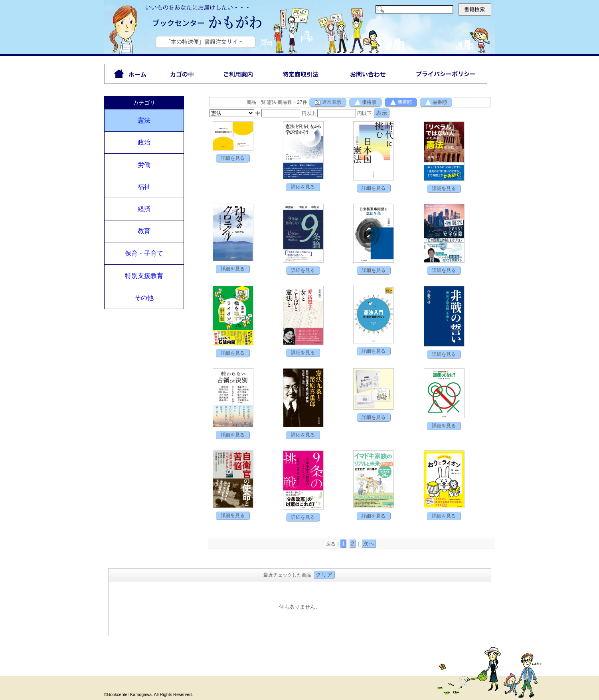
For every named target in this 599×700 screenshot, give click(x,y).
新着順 (401, 102)
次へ (369, 543)
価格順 (365, 102)
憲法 (144, 120)
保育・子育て (144, 253)
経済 (144, 209)
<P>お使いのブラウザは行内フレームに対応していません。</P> (300, 608)
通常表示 (328, 102)
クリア (324, 575)
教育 (144, 231)
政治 (144, 142)
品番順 (436, 102)
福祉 (144, 187)
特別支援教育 (144, 276)
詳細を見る (233, 158)
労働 (144, 165)
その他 (144, 298)
